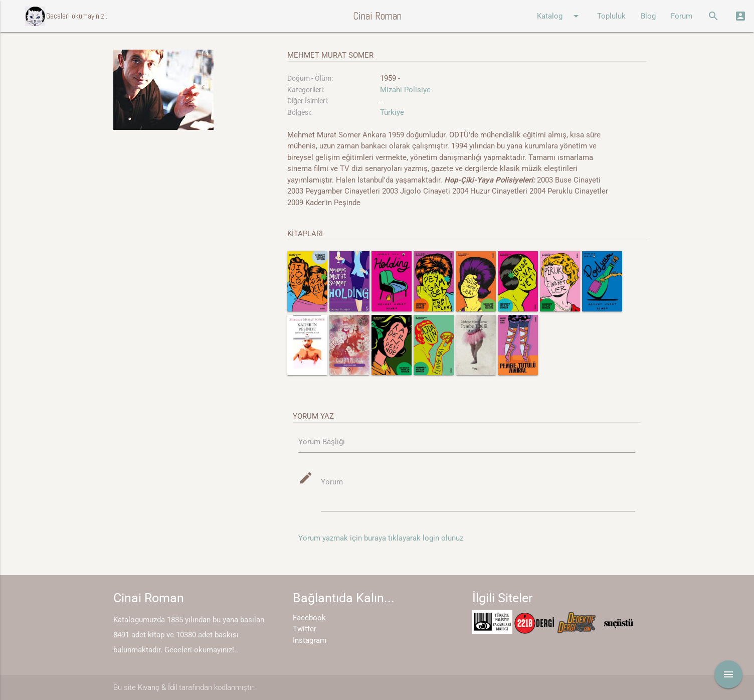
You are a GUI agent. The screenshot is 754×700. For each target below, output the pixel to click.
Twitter (305, 629)
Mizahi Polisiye (405, 90)
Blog (648, 16)
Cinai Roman (377, 16)
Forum (682, 16)
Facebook (309, 618)
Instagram (310, 640)
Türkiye (392, 112)
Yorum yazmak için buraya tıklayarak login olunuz (381, 538)
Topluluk (611, 16)
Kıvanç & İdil (157, 687)
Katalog (559, 16)
